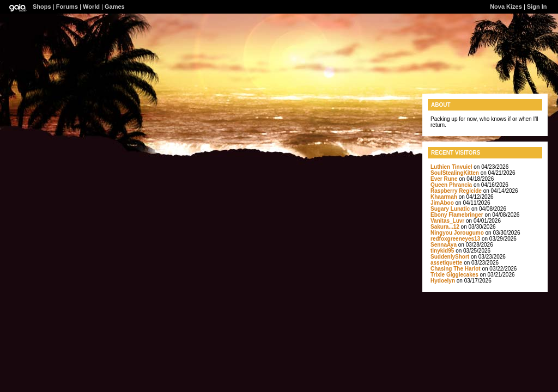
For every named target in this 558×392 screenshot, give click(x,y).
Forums (67, 7)
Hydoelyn (443, 281)
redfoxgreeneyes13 (455, 239)
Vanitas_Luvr (447, 221)
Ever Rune (444, 179)
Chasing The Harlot (456, 269)
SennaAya (444, 245)
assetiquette (446, 263)
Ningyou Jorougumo (457, 233)
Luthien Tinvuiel (451, 167)
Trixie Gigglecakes (454, 275)
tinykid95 (442, 251)
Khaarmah (444, 197)
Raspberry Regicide (456, 191)
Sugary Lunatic (450, 209)
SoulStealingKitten (455, 173)
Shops (42, 7)
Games (115, 7)
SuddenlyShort (450, 257)
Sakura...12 (445, 227)
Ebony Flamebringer (457, 215)
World (91, 7)
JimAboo (442, 203)
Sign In (537, 7)
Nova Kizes (506, 7)
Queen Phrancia (451, 185)
